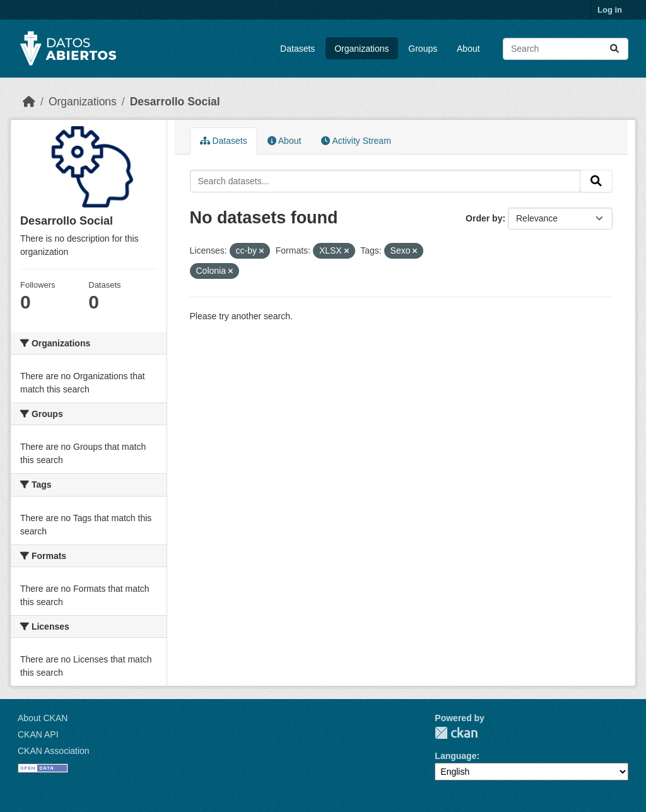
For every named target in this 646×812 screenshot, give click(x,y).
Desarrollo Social (175, 102)
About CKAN (43, 718)
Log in (610, 10)
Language (455, 756)
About (468, 49)
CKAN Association (54, 751)
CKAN (456, 733)
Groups (423, 49)
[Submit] (614, 49)
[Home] (29, 102)
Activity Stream (356, 141)
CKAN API (38, 734)
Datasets (297, 49)
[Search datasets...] (566, 49)
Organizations (361, 49)
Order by (484, 218)
